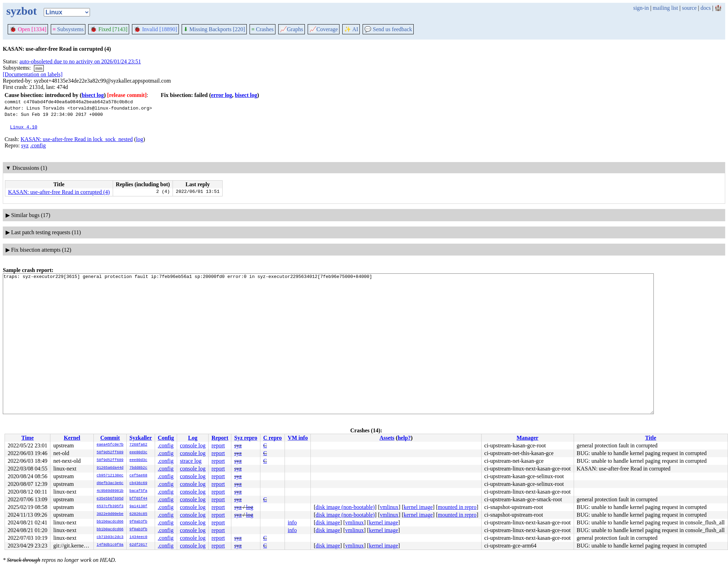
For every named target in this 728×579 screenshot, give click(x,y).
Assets (387, 438)
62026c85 (138, 514)
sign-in (641, 8)
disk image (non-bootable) (345, 507)
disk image (328, 522)
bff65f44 (138, 499)
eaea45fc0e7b (110, 445)
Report (220, 438)
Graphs (292, 29)
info (292, 522)
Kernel (72, 438)
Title (651, 438)
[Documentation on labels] (33, 74)
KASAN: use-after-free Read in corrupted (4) (59, 192)
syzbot (22, 11)
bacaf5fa (138, 491)
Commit (110, 438)
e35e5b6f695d (110, 499)
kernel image (418, 507)
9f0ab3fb (138, 522)
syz (25, 145)
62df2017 (138, 545)
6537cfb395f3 (110, 507)
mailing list (665, 8)
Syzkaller (141, 438)
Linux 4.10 (24, 127)
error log (222, 95)
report (218, 445)
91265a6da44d (110, 468)
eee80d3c (138, 453)
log (140, 139)
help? (404, 438)
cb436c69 (138, 483)
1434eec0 (138, 537)
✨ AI (351, 29)
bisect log (93, 95)
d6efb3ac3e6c (110, 483)
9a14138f (138, 507)
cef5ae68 (138, 476)
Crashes (262, 29)
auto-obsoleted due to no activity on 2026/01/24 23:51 (80, 61)
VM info (298, 438)
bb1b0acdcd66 (110, 522)
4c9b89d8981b (110, 491)
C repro (272, 438)
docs (705, 8)
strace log (191, 461)
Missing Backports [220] (214, 29)
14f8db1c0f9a (110, 545)
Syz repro (246, 438)
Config (166, 438)
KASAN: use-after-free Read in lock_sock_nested (77, 139)
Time (27, 438)
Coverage (324, 29)
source (689, 8)
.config (38, 145)
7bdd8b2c (138, 468)
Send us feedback (388, 29)
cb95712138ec (110, 476)
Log (193, 438)
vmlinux (389, 507)
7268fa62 (138, 445)
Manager (527, 438)
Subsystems (68, 29)
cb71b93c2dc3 (110, 537)
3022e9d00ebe (110, 514)
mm (39, 68)
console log (193, 445)
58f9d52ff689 (110, 453)
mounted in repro (457, 507)
